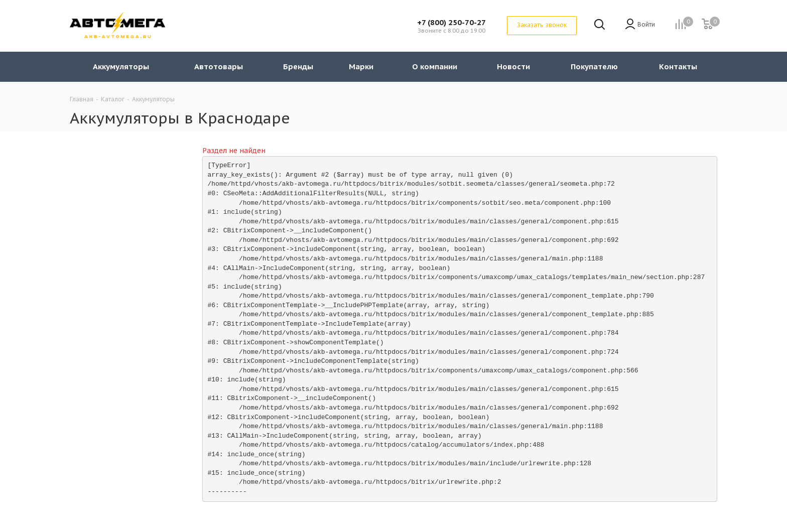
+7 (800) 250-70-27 (451, 22)
